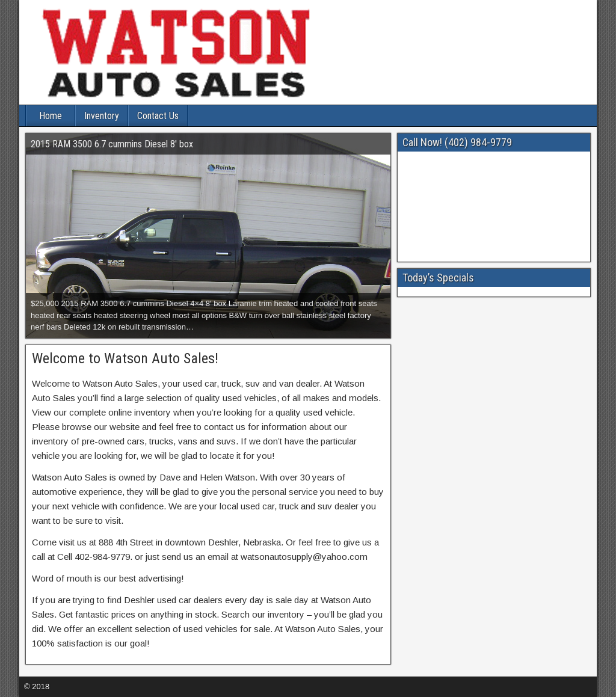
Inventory (102, 116)
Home (51, 116)
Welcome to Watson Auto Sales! (125, 358)
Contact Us (158, 116)
